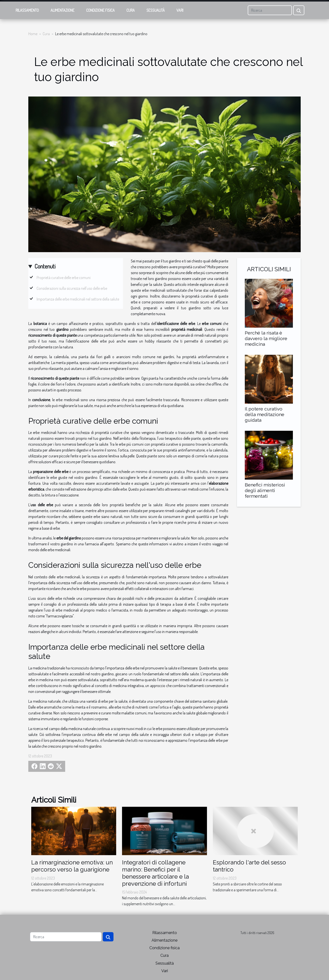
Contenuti (45, 266)
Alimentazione (62, 10)
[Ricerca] (270, 10)
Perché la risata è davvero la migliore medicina (266, 338)
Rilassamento (27, 10)
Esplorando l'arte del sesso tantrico (249, 866)
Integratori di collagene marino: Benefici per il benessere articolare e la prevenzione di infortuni (155, 873)
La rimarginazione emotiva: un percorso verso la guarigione (72, 866)
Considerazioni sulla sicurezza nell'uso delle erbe (72, 288)
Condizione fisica (100, 10)
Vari (180, 10)
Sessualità (156, 10)
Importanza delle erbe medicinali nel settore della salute (78, 299)
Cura (131, 10)
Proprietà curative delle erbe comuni (64, 278)
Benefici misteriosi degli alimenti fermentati (265, 490)
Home (33, 34)
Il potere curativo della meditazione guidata (265, 414)
